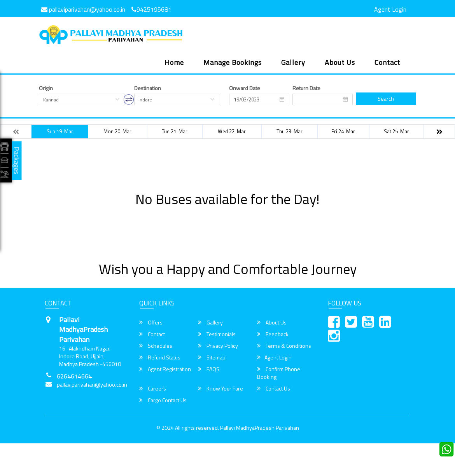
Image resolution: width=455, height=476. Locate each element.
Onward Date (245, 88)
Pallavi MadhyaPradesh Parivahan (260, 428)
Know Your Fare (220, 389)
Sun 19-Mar (60, 131)
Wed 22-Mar (232, 131)
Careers (153, 389)
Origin (46, 88)
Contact (387, 62)
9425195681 (151, 9)
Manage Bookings (233, 62)
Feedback (273, 334)
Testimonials (217, 334)
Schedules (156, 346)
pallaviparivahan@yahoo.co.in (83, 9)
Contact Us (274, 389)
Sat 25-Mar (396, 131)
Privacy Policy (218, 346)
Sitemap (212, 357)
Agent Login (390, 9)
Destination (148, 88)
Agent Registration (165, 369)
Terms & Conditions (284, 346)
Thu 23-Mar (290, 131)
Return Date (306, 88)
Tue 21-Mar (175, 131)
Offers (151, 323)
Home (174, 62)
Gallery (293, 62)
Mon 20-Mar (117, 131)
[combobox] (82, 99)
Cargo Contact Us (163, 400)
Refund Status (160, 357)
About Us (340, 62)
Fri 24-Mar (343, 131)
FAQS (209, 369)
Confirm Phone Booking (279, 373)
